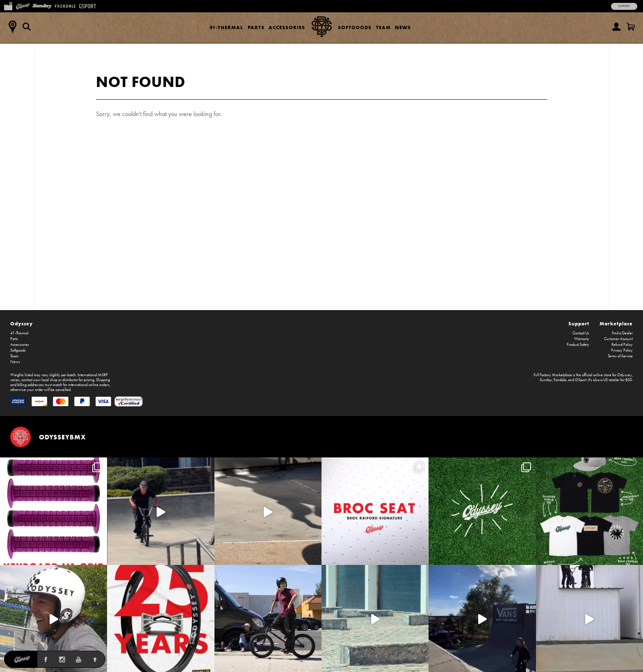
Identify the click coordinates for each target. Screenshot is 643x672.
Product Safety (578, 345)
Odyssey (22, 323)
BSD (629, 380)
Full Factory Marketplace (553, 375)
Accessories (287, 27)
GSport (581, 380)
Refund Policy (622, 345)
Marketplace (616, 323)
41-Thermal (226, 27)
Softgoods (355, 27)
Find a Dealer (622, 333)
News (403, 27)
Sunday (546, 380)
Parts (256, 27)
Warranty (582, 339)
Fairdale (560, 380)
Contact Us (581, 333)
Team (383, 27)
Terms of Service (620, 356)
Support (624, 6)
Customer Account (618, 339)
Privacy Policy (622, 350)
